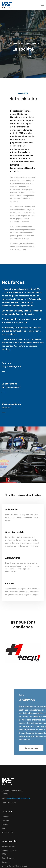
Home (18, 57)
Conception (6, 862)
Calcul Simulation (8, 858)
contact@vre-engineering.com (18, 798)
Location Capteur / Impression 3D (14, 866)
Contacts (5, 821)
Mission (5, 825)
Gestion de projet (8, 846)
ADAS (4, 854)
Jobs (4, 828)
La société (6, 817)
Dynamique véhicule (9, 850)
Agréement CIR (8, 832)
